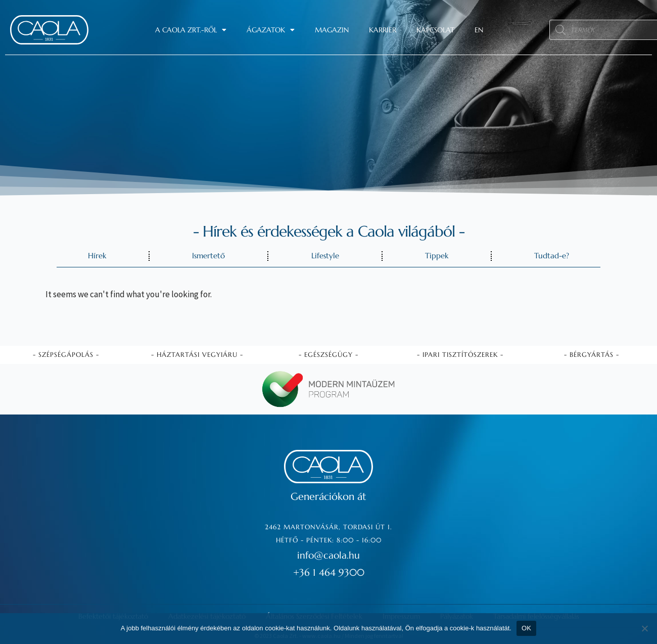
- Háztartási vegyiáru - (197, 354)
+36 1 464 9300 (329, 572)
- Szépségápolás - (66, 354)
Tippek (437, 256)
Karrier (383, 30)
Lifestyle (325, 256)
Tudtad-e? (552, 256)
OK (526, 628)
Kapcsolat (435, 30)
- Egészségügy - (329, 354)
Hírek (97, 256)
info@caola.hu (329, 555)
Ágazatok (271, 30)
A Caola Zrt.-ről (191, 30)
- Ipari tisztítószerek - (460, 354)
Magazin (332, 30)
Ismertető (208, 256)
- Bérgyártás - (592, 354)
